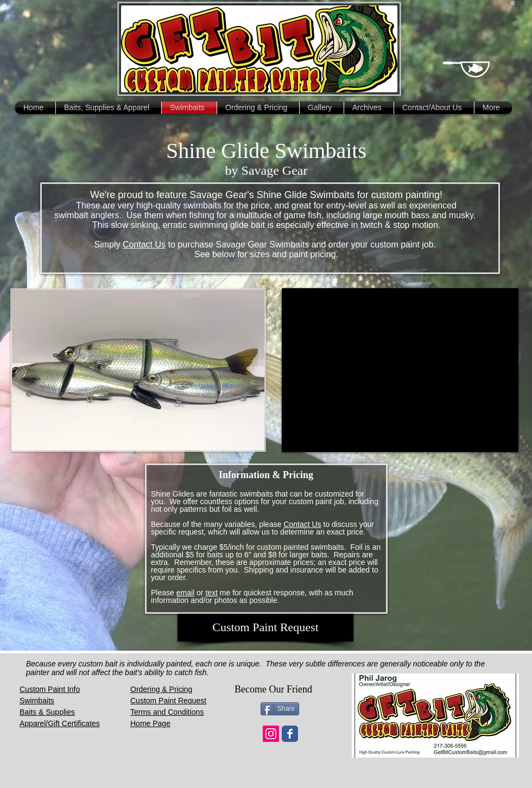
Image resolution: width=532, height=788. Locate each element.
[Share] (280, 709)
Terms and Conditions (167, 712)
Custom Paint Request (168, 701)
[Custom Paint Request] (265, 628)
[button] (512, 3)
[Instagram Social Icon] (271, 734)
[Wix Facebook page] (290, 734)
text (211, 593)
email (185, 593)
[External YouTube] (400, 370)
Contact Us (144, 244)
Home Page (150, 723)
